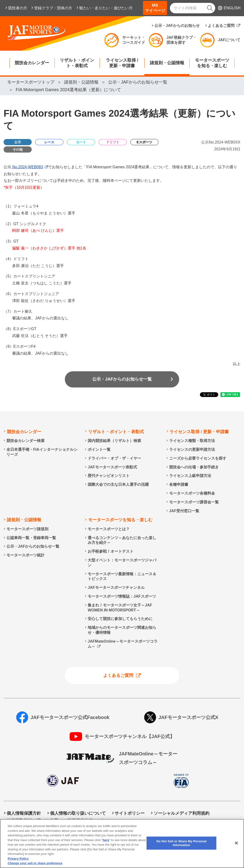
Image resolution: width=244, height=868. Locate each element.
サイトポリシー (130, 813)
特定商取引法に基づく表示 (32, 821)
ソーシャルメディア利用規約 (182, 813)
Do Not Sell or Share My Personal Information (170, 821)
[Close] (236, 847)
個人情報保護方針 (24, 813)
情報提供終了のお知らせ (91, 821)
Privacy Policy (18, 863)
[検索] (210, 8)
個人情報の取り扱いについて (78, 813)
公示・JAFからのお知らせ (177, 26)
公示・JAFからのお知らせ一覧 (122, 379)
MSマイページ (155, 8)
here (106, 844)
